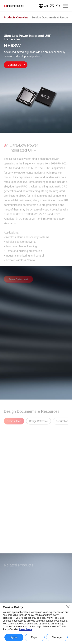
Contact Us (17, 65)
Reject (35, 637)
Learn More (26, 629)
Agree (14, 637)
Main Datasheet (18, 281)
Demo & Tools (14, 423)
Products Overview (16, 17)
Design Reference (38, 423)
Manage (57, 637)
